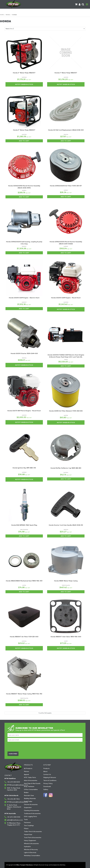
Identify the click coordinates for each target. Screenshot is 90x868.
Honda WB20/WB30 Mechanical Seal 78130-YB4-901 (24, 581)
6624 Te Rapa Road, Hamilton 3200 (14, 789)
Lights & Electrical (30, 852)
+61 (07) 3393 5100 (14, 817)
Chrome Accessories (31, 804)
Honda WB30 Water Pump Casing (66, 581)
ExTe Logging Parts (30, 816)
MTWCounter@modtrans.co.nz (15, 785)
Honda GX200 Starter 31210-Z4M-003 (24, 353)
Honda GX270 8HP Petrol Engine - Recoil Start (24, 411)
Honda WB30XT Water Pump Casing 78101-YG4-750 (24, 694)
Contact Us (47, 774)
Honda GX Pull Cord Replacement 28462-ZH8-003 (66, 130)
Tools (26, 819)
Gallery (46, 789)
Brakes (26, 792)
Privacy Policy (48, 783)
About (45, 771)
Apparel (26, 774)
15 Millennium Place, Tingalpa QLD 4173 (14, 824)
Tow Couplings (29, 825)
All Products (28, 768)
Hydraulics (27, 846)
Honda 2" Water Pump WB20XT (24, 73)
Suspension (28, 807)
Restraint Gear (29, 795)
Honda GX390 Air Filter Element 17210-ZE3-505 (66, 411)
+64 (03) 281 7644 (13, 799)
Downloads (47, 786)
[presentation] (23, 747)
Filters (26, 828)
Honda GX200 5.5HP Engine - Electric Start (24, 298)
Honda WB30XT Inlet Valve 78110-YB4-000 (66, 637)
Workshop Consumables (32, 855)
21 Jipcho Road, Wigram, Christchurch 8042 (14, 807)
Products (46, 768)
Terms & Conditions (50, 780)
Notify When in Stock (24, 84)
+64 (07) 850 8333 (13, 782)
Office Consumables (31, 789)
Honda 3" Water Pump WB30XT (24, 130)
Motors (26, 771)
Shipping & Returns (50, 777)
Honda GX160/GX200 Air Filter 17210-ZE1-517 (66, 186)
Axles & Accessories (31, 780)
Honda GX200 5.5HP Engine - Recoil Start (66, 298)
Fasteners (27, 822)
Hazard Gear (28, 834)
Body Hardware (29, 786)
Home (2, 15)
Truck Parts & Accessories (33, 837)
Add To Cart (24, 141)
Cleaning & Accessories (32, 810)
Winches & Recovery (31, 849)
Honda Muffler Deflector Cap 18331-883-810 (66, 468)
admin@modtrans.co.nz (15, 820)
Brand (8, 15)
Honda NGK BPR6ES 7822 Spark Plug (24, 525)
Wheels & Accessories (31, 843)
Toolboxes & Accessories (32, 813)
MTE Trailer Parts (30, 777)
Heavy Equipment (30, 840)
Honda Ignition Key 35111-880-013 (24, 468)
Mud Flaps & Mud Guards (32, 783)
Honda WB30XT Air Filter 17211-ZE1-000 (24, 637)
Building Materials (30, 798)
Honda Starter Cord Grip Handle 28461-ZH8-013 (66, 525)
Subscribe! (13, 754)
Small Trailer (28, 801)
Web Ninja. (63, 865)
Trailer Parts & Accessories (33, 831)
